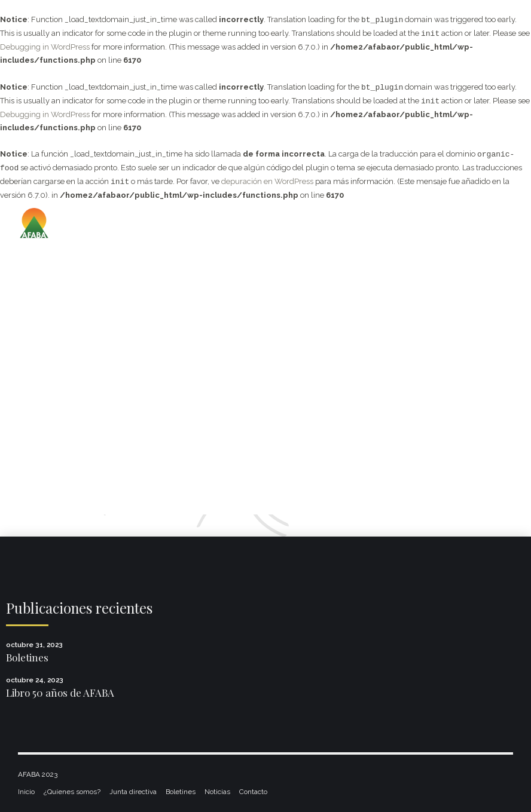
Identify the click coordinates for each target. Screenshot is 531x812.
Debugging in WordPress (45, 47)
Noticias (217, 792)
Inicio (26, 792)
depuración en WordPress (267, 182)
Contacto (253, 792)
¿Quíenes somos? (72, 792)
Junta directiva (133, 792)
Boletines (27, 657)
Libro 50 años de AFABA (60, 693)
